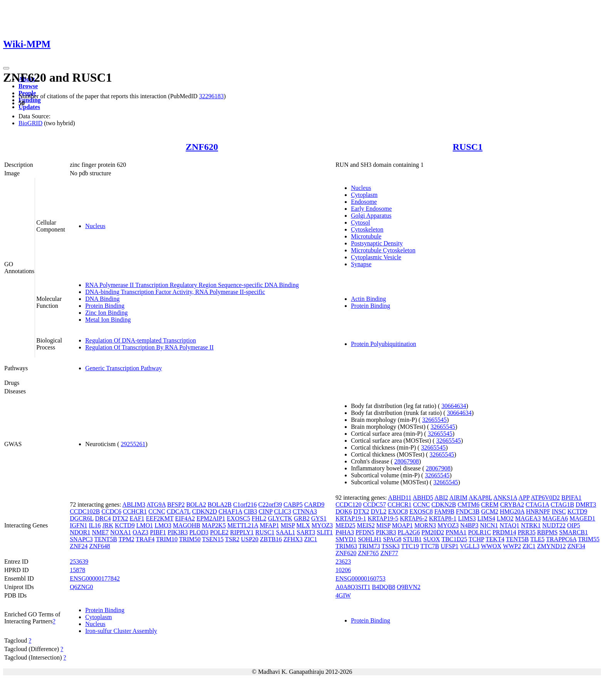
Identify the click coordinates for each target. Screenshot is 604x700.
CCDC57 (375, 504)
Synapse (361, 264)
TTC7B (430, 546)
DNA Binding (102, 299)
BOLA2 (196, 504)
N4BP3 (469, 525)
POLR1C (480, 532)
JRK (108, 525)
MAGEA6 (555, 518)
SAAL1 (286, 532)
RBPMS (547, 532)
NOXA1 (121, 532)
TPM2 (127, 539)
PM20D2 (433, 532)
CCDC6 (111, 511)
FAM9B (444, 511)
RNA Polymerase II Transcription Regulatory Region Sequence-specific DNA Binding (192, 285)
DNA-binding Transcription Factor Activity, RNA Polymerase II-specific (175, 292)
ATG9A (156, 504)
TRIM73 (369, 546)
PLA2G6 (409, 532)
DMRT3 (586, 504)
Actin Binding (368, 299)
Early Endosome (371, 209)
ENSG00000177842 (95, 578)
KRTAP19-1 (351, 518)
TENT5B (106, 539)
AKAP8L (481, 498)
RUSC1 (467, 147)
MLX (303, 525)
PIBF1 (158, 532)
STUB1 (412, 539)
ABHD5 (423, 498)
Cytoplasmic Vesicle (376, 257)
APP (524, 498)
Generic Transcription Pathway (123, 368)
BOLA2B (220, 504)
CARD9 (314, 504)
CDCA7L (179, 511)
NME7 (101, 532)
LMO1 (145, 525)
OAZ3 (140, 532)
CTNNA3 (305, 511)
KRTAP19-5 (383, 518)
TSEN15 (213, 539)
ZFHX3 (293, 539)
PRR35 (527, 532)
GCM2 (490, 511)
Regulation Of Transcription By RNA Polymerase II (149, 347)
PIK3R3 (178, 532)
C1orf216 (245, 504)
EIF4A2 (185, 518)
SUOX (432, 539)
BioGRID (30, 123)
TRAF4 (145, 539)
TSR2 (232, 539)
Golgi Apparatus (371, 216)
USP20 (249, 539)
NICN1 (489, 525)
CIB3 (251, 511)
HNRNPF (538, 511)
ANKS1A (505, 498)
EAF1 (137, 518)
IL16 (95, 525)
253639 (79, 562)
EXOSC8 (421, 511)
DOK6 (344, 511)
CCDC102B (85, 511)
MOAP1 (402, 525)
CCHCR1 (135, 511)
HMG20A (512, 511)
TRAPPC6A (561, 539)
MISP (288, 525)
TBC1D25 (454, 539)
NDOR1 (80, 532)
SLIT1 (325, 532)
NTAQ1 (509, 525)
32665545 (435, 420)
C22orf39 (270, 504)
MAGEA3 (528, 518)
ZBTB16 (271, 539)
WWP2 (512, 546)
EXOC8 (398, 511)
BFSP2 (176, 504)
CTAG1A (537, 504)
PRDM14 (504, 532)
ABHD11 (400, 498)
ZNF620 (202, 147)
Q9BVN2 (409, 587)
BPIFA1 (571, 498)
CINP (265, 511)
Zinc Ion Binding (106, 313)
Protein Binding (105, 306)
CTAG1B (562, 504)
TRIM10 (167, 539)
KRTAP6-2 (414, 518)
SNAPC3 (81, 539)
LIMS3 (467, 518)
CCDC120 (349, 504)
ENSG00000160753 (361, 578)
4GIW (343, 595)
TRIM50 (190, 539)
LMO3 (163, 525)
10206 (343, 570)
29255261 (133, 444)
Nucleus (95, 226)
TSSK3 (390, 546)
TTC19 (410, 546)
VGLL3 (470, 546)
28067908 (407, 461)
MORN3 (425, 525)
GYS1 (319, 518)
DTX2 (120, 518)
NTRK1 (531, 525)
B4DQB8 (384, 587)
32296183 (211, 96)
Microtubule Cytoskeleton (383, 250)
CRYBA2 (512, 504)
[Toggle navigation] (6, 68)
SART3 (306, 532)
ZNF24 (79, 546)
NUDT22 (554, 525)
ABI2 (441, 498)
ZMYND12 (551, 546)
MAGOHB (187, 525)
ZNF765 (368, 553)
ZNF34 (576, 546)
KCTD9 (125, 525)
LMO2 (505, 518)
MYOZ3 (322, 525)
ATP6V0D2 (545, 498)
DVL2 (378, 511)
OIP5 (574, 525)
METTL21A (243, 525)
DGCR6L (82, 518)
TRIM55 (589, 539)
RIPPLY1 (242, 532)
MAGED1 (582, 518)
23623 (343, 562)
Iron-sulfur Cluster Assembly (121, 631)
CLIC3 (282, 511)
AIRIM (458, 498)
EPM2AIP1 (211, 518)
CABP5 (293, 504)
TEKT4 (495, 539)
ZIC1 (311, 539)
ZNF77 (389, 553)
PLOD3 (199, 532)
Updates (29, 107)
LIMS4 (486, 518)
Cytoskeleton (367, 229)
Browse (28, 86)
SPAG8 (392, 539)
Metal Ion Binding (108, 320)
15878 (77, 570)
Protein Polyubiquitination (383, 344)
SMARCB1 (574, 532)
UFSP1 (450, 546)
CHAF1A (230, 511)
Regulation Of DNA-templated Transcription (141, 340)
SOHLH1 (370, 539)
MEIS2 (366, 525)
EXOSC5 (238, 518)
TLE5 (537, 539)
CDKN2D (204, 511)
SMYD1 (346, 539)
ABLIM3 (134, 504)
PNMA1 (456, 532)
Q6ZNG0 (81, 587)
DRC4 (103, 518)
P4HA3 (345, 532)
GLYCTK (280, 518)
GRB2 (302, 518)
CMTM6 (469, 504)
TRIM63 (346, 546)
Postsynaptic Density (377, 243)
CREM (490, 504)
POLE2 (219, 532)
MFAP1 (269, 525)
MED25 (346, 525)
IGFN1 (78, 525)
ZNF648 (99, 546)
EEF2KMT (160, 518)
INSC (559, 511)
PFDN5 (365, 532)
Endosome (364, 202)
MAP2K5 (214, 525)
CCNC (157, 511)
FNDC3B (468, 511)
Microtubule (366, 236)
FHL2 (259, 518)
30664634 (454, 406)
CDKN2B (444, 504)
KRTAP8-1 (443, 518)
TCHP (476, 539)
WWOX (491, 546)
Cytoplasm (364, 195)
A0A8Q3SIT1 (353, 587)
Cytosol (361, 222)
